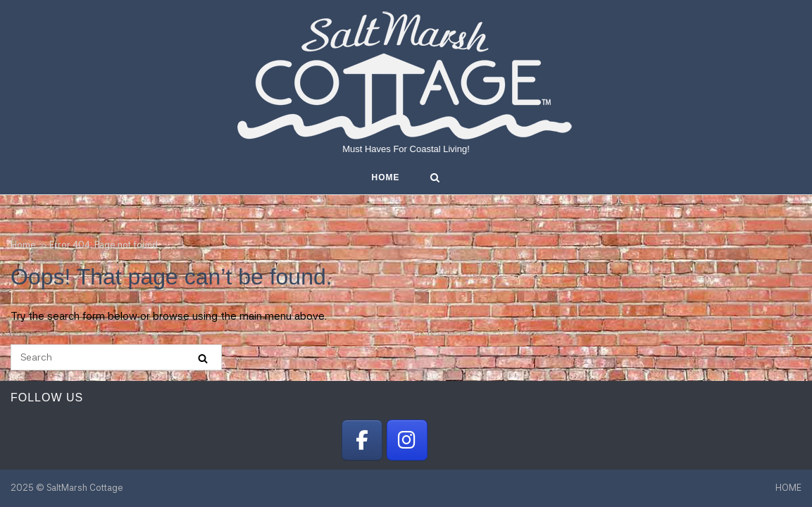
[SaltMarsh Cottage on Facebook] (362, 440)
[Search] (203, 358)
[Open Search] (435, 179)
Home (23, 245)
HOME (386, 177)
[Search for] (116, 357)
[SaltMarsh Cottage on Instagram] (407, 440)
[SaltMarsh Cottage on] (451, 440)
